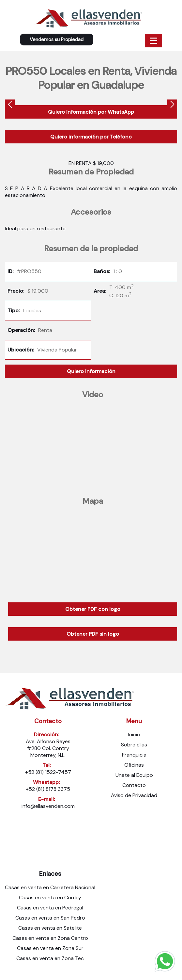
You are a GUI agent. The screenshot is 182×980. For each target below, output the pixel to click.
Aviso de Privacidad (134, 795)
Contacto (134, 785)
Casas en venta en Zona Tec (50, 958)
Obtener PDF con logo (93, 609)
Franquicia (134, 755)
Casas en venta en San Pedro (50, 918)
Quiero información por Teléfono (91, 137)
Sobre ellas (134, 745)
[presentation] (10, 105)
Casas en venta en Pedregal (50, 908)
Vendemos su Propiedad (57, 40)
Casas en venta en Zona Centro (50, 938)
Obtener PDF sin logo (93, 634)
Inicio (134, 735)
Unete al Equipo (134, 775)
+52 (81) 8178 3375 (48, 789)
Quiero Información (91, 371)
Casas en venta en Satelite (50, 928)
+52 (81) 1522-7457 (48, 772)
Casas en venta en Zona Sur (50, 948)
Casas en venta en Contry (50, 898)
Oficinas (134, 765)
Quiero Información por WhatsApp (91, 112)
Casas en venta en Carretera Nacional (50, 887)
